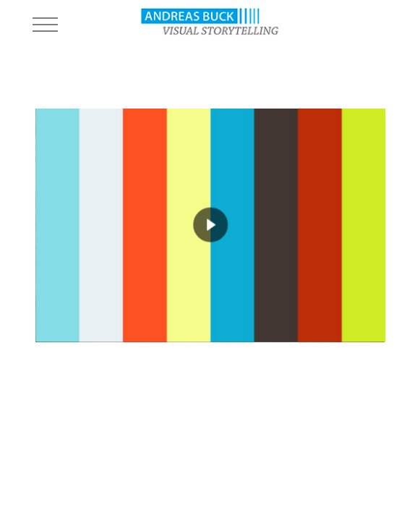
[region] (210, 225)
